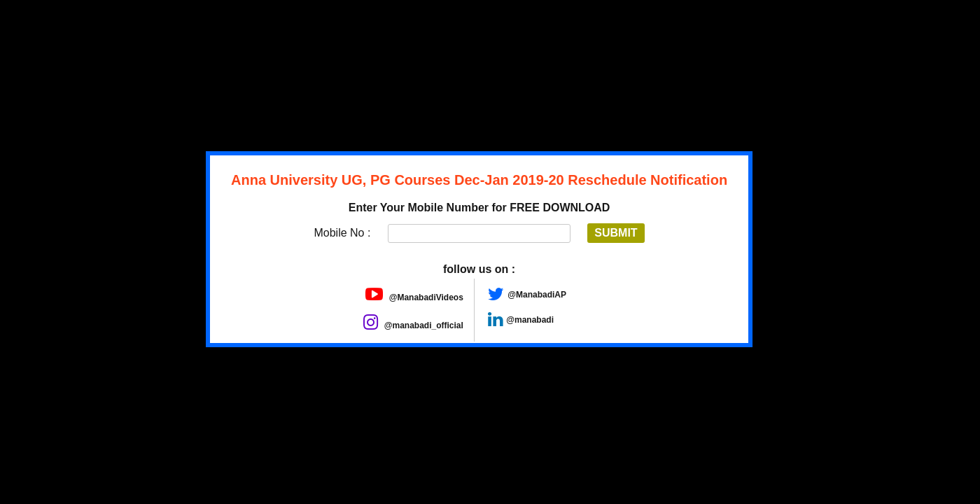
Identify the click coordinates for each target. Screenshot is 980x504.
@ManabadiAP (537, 295)
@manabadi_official (413, 325)
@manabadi (530, 320)
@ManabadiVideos (414, 297)
